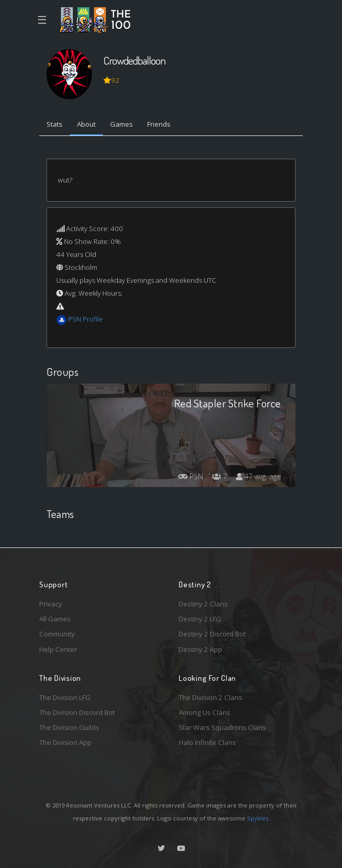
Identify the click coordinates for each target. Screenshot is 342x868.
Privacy (51, 604)
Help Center (58, 649)
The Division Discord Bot (77, 712)
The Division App (65, 742)
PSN (191, 476)
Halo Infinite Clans (207, 742)
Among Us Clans (205, 712)
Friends (159, 124)
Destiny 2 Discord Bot (212, 634)
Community (57, 634)
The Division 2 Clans (211, 697)
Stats (55, 124)
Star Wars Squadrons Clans (222, 727)
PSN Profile (85, 319)
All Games (55, 619)
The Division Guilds (69, 727)
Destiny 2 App (200, 649)
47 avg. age (259, 476)
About (86, 124)
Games (121, 124)
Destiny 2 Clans (203, 604)
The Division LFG (65, 697)
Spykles (258, 818)
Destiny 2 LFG (200, 619)
